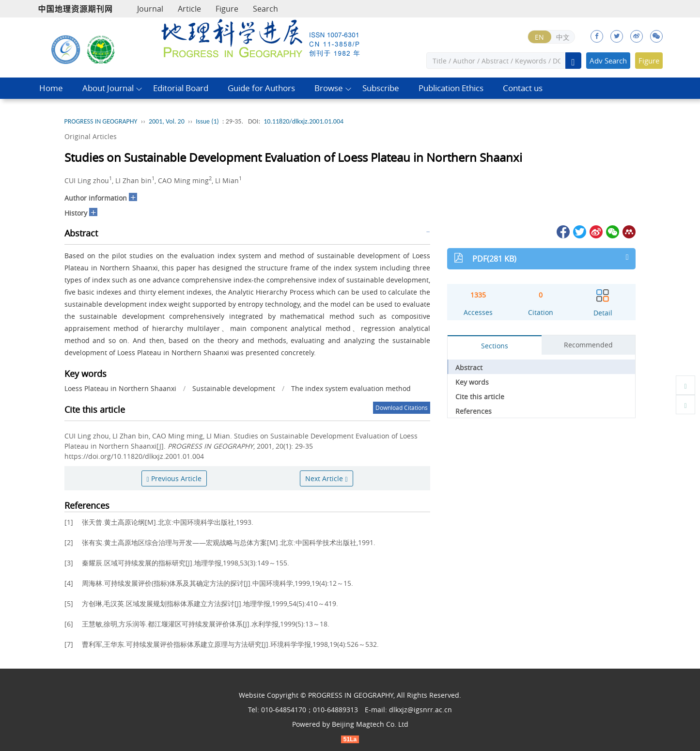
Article (189, 9)
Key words (472, 382)
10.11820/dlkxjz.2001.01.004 (303, 121)
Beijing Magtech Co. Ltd (370, 724)
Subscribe (381, 88)
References (474, 411)
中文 (563, 37)
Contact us (523, 88)
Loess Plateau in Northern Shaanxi (120, 388)
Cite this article (480, 397)
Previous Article (174, 478)
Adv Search (608, 61)
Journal (150, 9)
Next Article (326, 478)
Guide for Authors (261, 88)
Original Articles (91, 136)
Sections (495, 346)
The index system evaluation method (351, 388)
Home (51, 88)
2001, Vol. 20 (167, 121)
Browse (329, 88)
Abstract (469, 368)
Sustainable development (234, 388)
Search (265, 9)
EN (539, 37)
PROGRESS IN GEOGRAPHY (101, 121)
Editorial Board (181, 88)
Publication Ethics (451, 88)
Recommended (588, 345)
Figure (227, 9)
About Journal (108, 88)
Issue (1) (207, 121)
